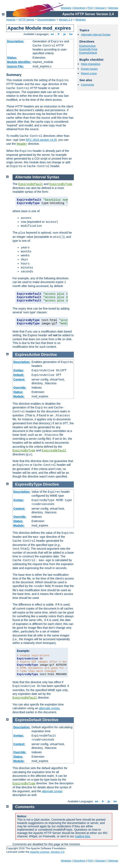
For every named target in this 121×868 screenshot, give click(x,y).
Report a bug (89, 73)
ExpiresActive (88, 46)
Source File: (15, 66)
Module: (19, 396)
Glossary (100, 8)
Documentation (46, 20)
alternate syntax (49, 708)
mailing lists (82, 836)
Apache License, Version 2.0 (47, 852)
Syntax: (19, 370)
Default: (19, 375)
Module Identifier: (19, 62)
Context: (19, 379)
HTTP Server (26, 20)
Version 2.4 (66, 20)
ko (71, 34)
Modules (66, 8)
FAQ (90, 8)
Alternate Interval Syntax (96, 35)
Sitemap (113, 8)
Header (22, 144)
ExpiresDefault (88, 53)
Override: (20, 388)
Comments (88, 85)
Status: (12, 58)
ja (64, 34)
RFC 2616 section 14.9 (41, 140)
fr (59, 34)
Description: (16, 41)
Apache (11, 20)
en (52, 34)
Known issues (89, 69)
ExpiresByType (88, 49)
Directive (49, 355)
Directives (79, 8)
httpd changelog (91, 64)
